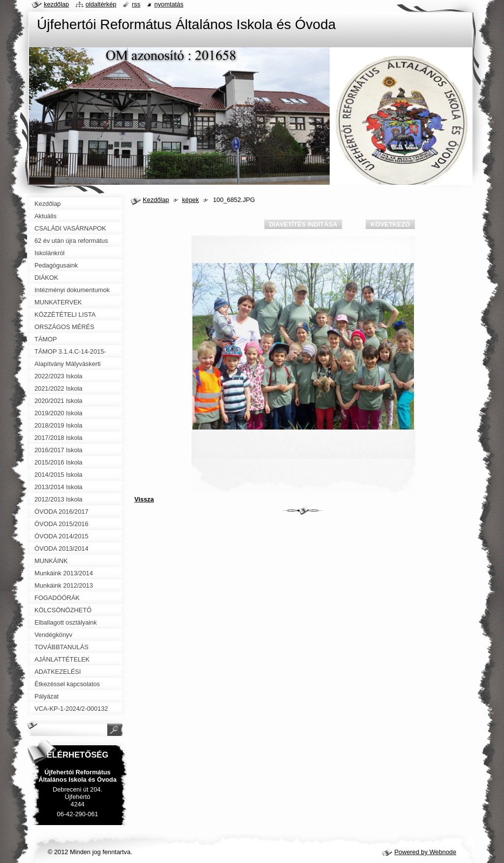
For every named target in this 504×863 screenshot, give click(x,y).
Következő (390, 224)
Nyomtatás (169, 4)
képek (190, 200)
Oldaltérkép (101, 4)
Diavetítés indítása (303, 224)
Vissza (144, 499)
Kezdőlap (156, 200)
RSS (136, 4)
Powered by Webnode (425, 852)
